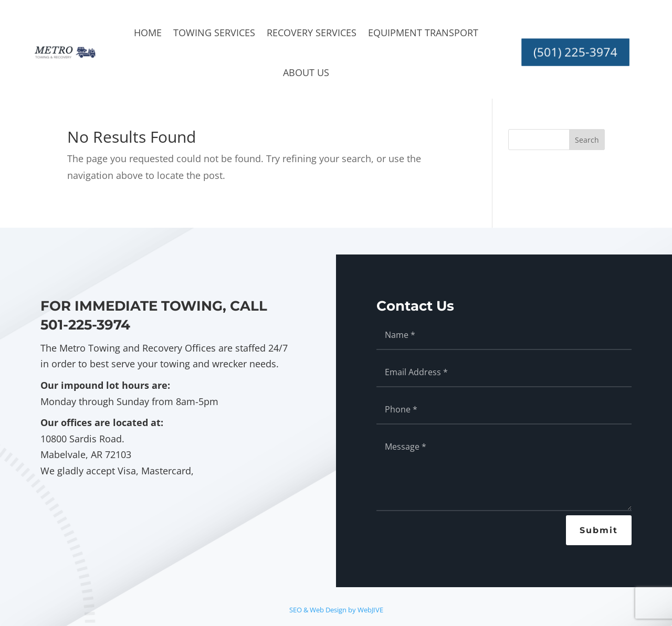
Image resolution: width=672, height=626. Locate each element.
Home (148, 33)
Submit (599, 530)
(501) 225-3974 (575, 52)
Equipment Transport (423, 33)
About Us (306, 72)
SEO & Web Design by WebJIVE (336, 610)
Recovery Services (312, 33)
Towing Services (214, 33)
